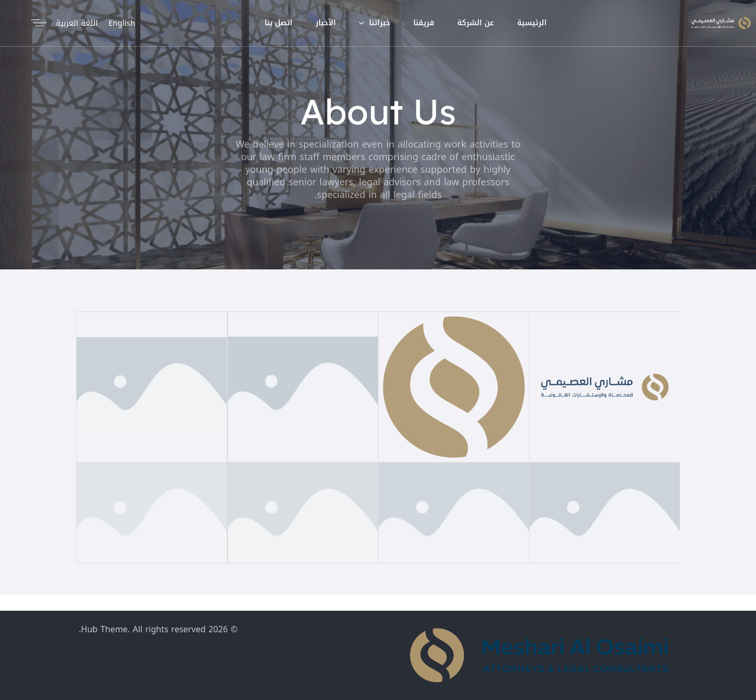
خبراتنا (375, 23)
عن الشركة (476, 23)
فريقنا (424, 23)
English (122, 23)
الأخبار (326, 23)
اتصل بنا (279, 23)
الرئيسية (532, 23)
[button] (37, 23)
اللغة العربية (77, 23)
